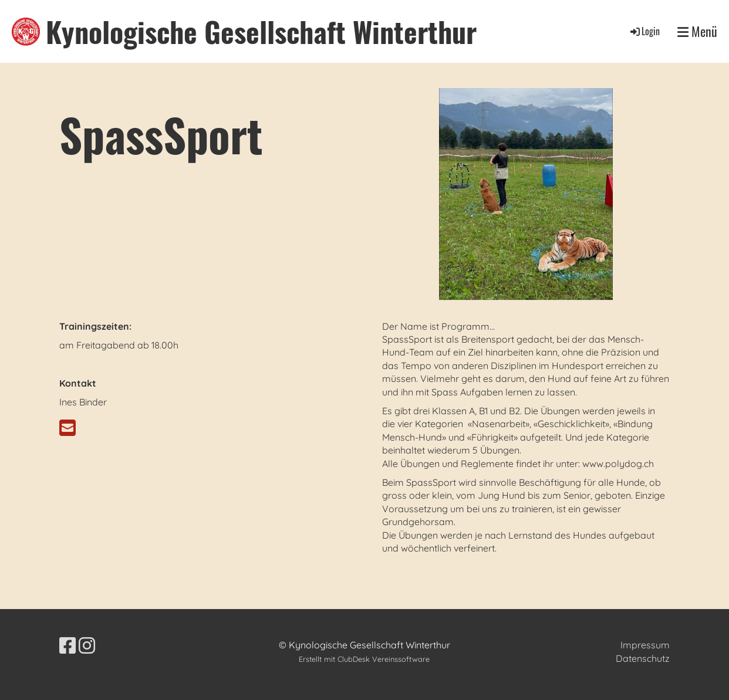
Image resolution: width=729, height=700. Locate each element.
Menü (697, 31)
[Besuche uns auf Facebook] (67, 645)
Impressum (645, 645)
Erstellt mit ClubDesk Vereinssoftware (364, 659)
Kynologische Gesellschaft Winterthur (261, 31)
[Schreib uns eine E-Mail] (67, 428)
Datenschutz (643, 658)
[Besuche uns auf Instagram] (87, 645)
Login (644, 31)
